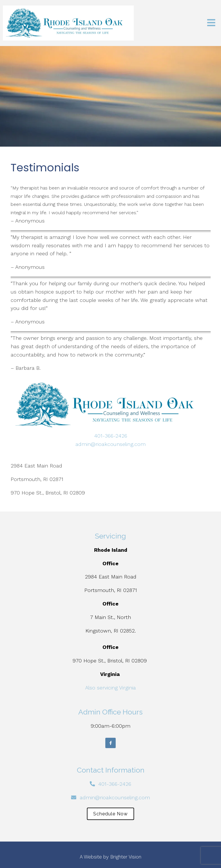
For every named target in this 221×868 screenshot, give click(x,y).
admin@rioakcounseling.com (110, 444)
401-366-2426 (111, 436)
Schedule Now (110, 814)
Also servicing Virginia (110, 688)
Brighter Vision (126, 857)
